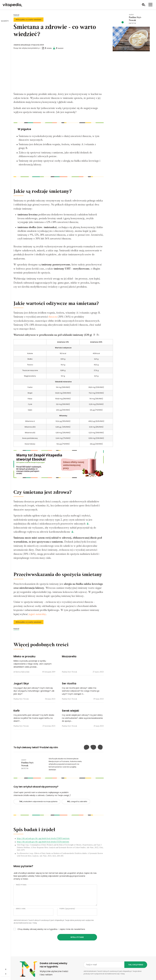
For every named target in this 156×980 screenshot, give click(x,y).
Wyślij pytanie (77, 940)
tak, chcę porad (136, 968)
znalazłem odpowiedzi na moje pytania (38, 804)
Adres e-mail (21, 912)
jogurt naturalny (37, 617)
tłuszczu (53, 317)
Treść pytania (21, 888)
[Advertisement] (59, 72)
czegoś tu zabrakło (77, 804)
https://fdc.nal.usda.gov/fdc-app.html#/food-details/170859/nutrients (43, 841)
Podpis (67, 912)
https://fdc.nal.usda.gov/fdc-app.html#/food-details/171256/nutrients (43, 845)
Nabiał (16, 15)
